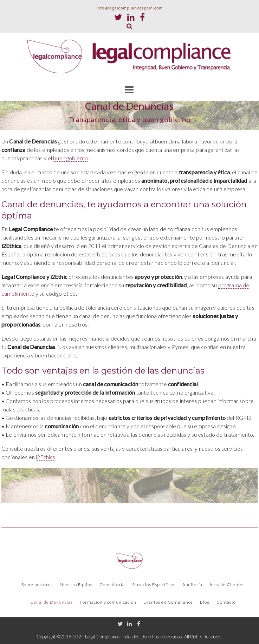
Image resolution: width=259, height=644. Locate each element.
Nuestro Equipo (76, 585)
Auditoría (192, 585)
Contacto (226, 602)
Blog (205, 602)
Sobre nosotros (37, 585)
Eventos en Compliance (168, 602)
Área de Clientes (227, 585)
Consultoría (112, 585)
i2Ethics (46, 457)
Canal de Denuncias (51, 602)
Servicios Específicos (154, 585)
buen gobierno (70, 158)
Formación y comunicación (108, 602)
